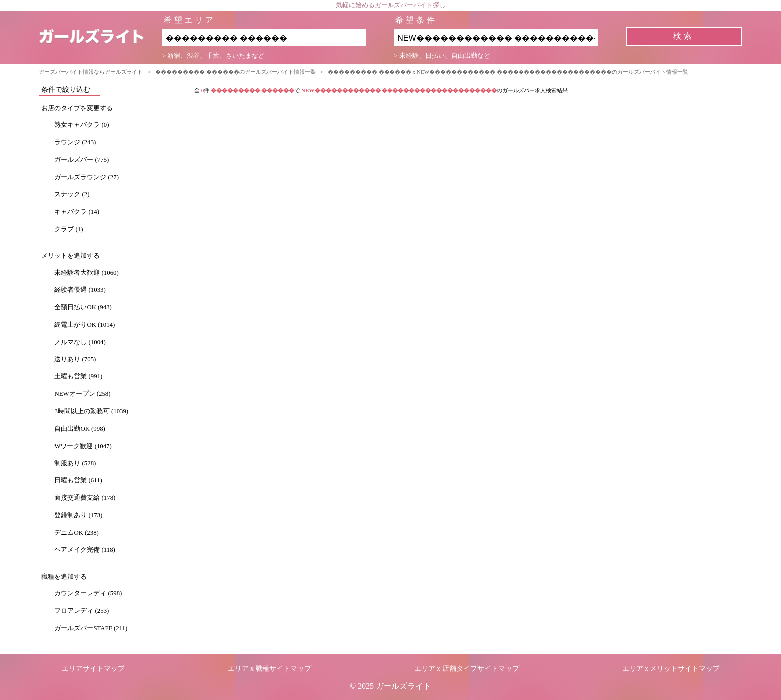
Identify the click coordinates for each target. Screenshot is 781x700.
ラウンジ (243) (75, 142)
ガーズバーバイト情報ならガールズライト (91, 72)
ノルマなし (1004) (80, 342)
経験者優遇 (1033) (80, 290)
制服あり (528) (75, 463)
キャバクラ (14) (77, 212)
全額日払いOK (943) (83, 307)
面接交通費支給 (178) (85, 498)
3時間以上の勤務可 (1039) (91, 411)
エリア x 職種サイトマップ (269, 668)
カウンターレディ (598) (88, 593)
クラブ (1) (68, 229)
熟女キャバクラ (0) (81, 125)
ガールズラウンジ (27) (86, 177)
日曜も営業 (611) (78, 480)
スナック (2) (72, 194)
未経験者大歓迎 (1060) (86, 273)
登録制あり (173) (78, 515)
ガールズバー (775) (81, 160)
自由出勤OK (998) (79, 429)
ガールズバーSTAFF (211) (91, 628)
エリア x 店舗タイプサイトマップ (467, 668)
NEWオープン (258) (82, 394)
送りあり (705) (75, 359)
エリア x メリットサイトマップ (671, 668)
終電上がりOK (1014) (84, 325)
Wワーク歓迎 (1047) (83, 446)
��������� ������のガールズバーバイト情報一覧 (236, 72)
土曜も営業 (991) (78, 376)
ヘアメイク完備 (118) (84, 550)
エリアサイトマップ (93, 668)
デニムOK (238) (76, 533)
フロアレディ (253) (81, 611)
